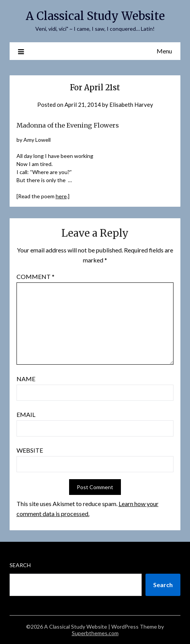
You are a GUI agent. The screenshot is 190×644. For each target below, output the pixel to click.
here (61, 196)
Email (26, 414)
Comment (36, 276)
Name (26, 379)
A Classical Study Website (95, 16)
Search (20, 565)
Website (30, 450)
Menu (164, 51)
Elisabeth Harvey (131, 105)
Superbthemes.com (95, 633)
